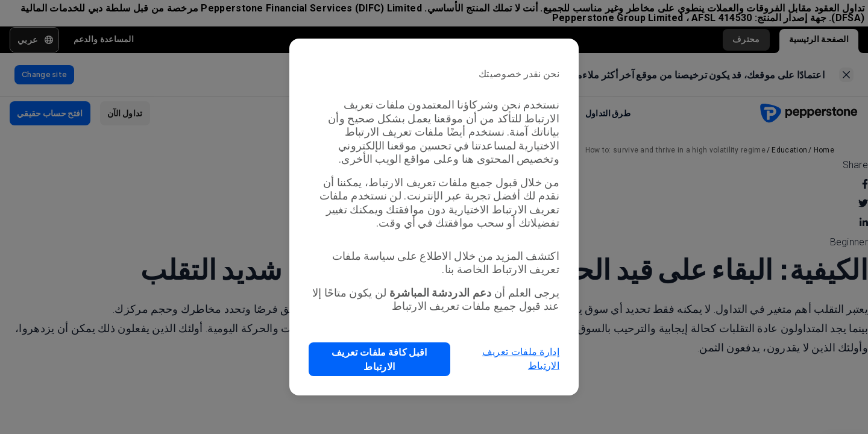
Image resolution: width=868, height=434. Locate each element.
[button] (379, 359)
